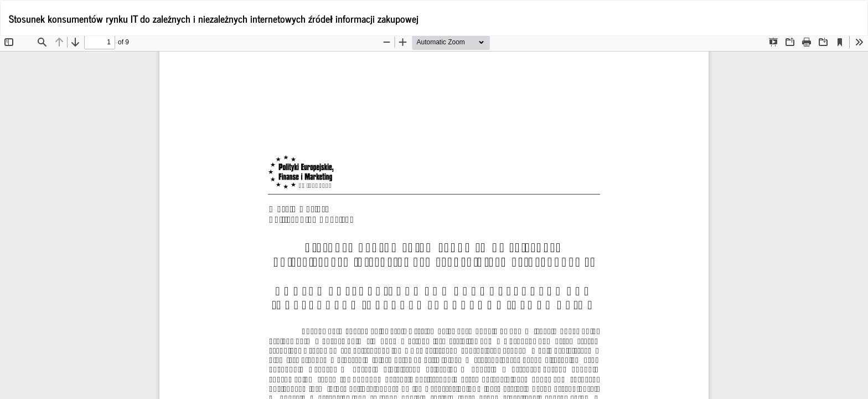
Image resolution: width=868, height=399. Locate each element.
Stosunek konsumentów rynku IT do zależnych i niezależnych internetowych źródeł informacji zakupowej (214, 18)
